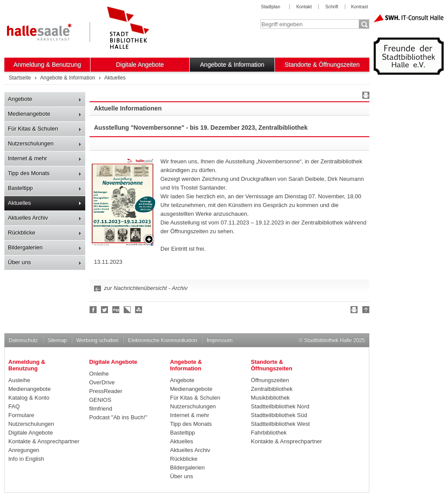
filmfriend (101, 409)
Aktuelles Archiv (28, 218)
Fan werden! (94, 310)
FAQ (14, 406)
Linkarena (128, 310)
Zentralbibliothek (272, 389)
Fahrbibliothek (269, 433)
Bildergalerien (25, 247)
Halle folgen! (105, 310)
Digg (116, 310)
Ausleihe (19, 380)
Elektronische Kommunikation (163, 340)
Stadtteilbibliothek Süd (279, 415)
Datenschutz (23, 340)
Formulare (21, 415)
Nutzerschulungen (31, 143)
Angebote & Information (232, 65)
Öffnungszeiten (270, 380)
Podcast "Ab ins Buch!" (118, 417)
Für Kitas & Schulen (33, 129)
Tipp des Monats (29, 173)
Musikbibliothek (270, 398)
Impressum (220, 340)
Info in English (26, 459)
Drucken (365, 97)
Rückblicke (22, 233)
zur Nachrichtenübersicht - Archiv (146, 288)
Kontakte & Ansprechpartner (44, 441)
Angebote (20, 99)
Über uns (19, 262)
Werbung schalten (97, 340)
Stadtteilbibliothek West (280, 424)
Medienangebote (29, 114)
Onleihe (99, 374)
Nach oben (365, 311)
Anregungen (24, 450)
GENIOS (100, 400)
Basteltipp (20, 188)
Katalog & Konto (29, 398)
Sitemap (57, 340)
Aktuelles (19, 203)
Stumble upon (139, 310)
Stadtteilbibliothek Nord (280, 406)
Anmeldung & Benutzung (47, 65)
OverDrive (102, 382)
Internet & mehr (28, 158)
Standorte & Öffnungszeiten (322, 65)
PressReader (106, 391)
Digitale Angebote (140, 65)
